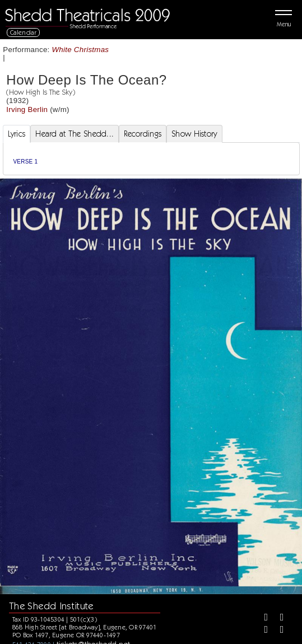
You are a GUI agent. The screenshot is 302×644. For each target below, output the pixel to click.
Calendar (24, 32)
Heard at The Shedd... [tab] (75, 134)
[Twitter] (278, 618)
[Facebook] (262, 618)
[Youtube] (278, 631)
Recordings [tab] (143, 134)
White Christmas (81, 50)
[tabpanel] (151, 159)
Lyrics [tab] (17, 134)
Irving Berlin (27, 109)
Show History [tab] (194, 134)
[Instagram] (262, 631)
